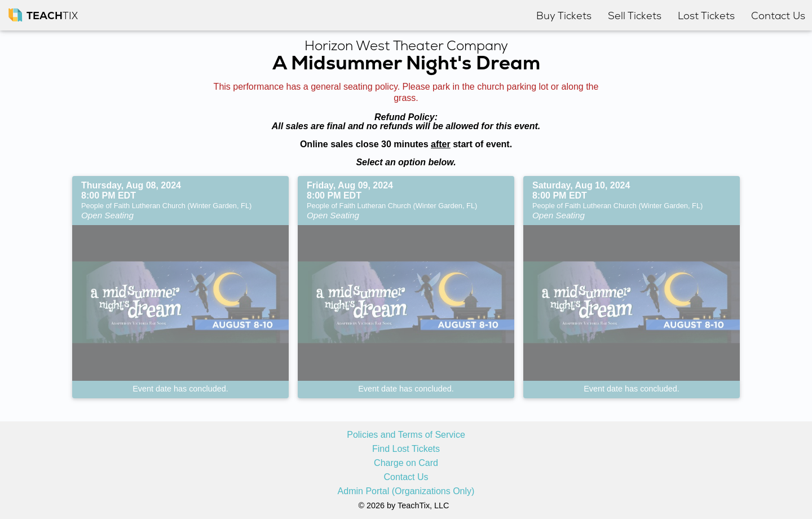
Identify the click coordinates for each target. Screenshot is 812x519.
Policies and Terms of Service (406, 435)
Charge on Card (406, 463)
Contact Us (406, 477)
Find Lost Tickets (406, 449)
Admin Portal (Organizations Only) (406, 491)
